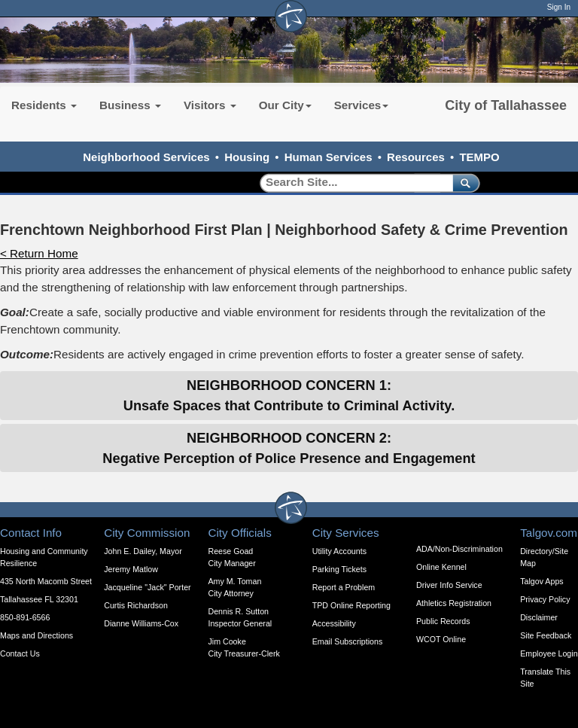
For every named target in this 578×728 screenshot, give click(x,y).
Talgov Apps (541, 581)
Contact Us (20, 653)
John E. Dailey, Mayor (143, 551)
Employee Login (549, 653)
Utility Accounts (339, 551)
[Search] (351, 183)
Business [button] (130, 105)
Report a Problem (344, 587)
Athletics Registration (454, 603)
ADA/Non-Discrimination (459, 549)
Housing (247, 157)
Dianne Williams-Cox (141, 623)
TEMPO (479, 157)
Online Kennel (441, 567)
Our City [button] (285, 105)
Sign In (559, 7)
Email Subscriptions (348, 641)
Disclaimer (539, 617)
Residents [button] (44, 105)
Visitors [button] (210, 105)
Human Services (329, 157)
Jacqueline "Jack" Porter (147, 587)
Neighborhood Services (146, 157)
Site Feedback (546, 635)
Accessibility (334, 623)
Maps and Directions (37, 635)
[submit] (463, 183)
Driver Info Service (449, 585)
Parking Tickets (339, 569)
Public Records (443, 621)
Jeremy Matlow (131, 569)
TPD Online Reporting (351, 605)
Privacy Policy (545, 599)
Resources (416, 157)
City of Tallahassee (506, 105)
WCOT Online (441, 639)
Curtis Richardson (136, 605)
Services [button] (362, 105)
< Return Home (39, 253)
